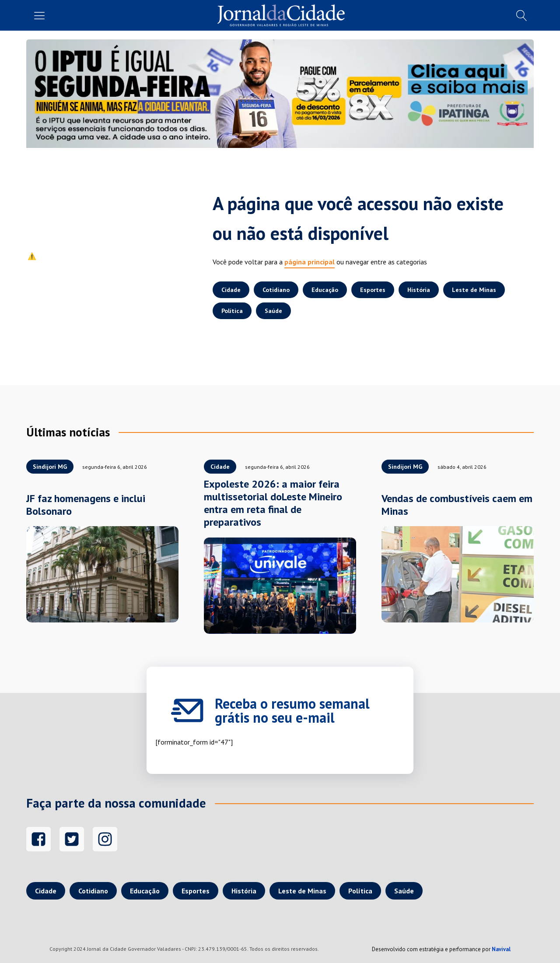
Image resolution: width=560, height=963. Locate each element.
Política (232, 311)
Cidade (231, 290)
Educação (325, 290)
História (419, 290)
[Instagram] (105, 839)
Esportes (373, 290)
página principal (310, 262)
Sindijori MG (50, 467)
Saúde (273, 311)
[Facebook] (38, 839)
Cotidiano (276, 290)
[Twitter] (72, 839)
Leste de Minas (474, 290)
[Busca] (522, 16)
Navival (501, 949)
